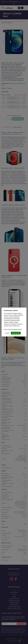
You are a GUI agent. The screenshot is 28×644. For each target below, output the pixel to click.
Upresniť (7, 333)
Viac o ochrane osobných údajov (13, 329)
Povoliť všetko (16, 333)
